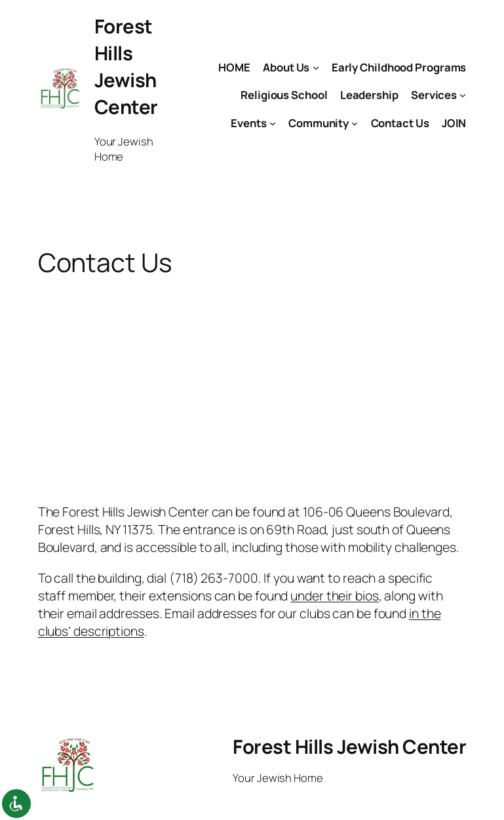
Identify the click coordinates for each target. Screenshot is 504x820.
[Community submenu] (355, 123)
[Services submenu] (463, 95)
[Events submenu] (273, 123)
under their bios (334, 595)
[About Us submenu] (316, 67)
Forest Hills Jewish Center (126, 67)
